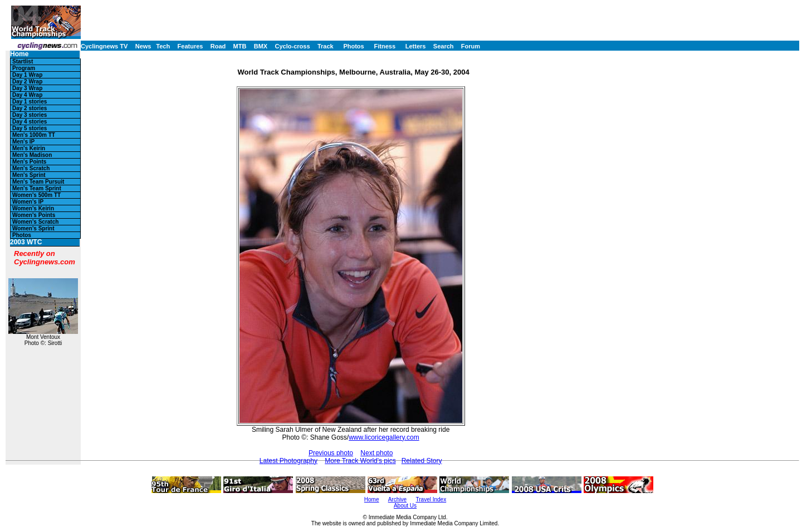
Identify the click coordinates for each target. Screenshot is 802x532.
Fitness (385, 46)
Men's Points (29, 162)
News (143, 46)
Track (326, 46)
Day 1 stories (30, 102)
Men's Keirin (29, 148)
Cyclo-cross (293, 46)
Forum (471, 46)
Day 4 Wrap (27, 95)
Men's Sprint (29, 175)
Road (218, 46)
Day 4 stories (30, 122)
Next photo (376, 453)
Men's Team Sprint (37, 188)
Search (444, 46)
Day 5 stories (30, 128)
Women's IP (28, 202)
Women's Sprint (33, 228)
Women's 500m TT (36, 195)
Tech (163, 46)
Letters (416, 46)
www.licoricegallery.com (384, 437)
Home (19, 54)
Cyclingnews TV (104, 46)
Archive (397, 499)
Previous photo (331, 453)
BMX (261, 46)
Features (190, 46)
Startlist (23, 61)
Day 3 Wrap (27, 88)
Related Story (422, 461)
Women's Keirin (33, 208)
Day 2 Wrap (27, 82)
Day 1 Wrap (27, 75)
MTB (240, 46)
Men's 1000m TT (34, 135)
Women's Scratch (35, 222)
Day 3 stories (30, 115)
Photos (353, 46)
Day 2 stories (30, 108)
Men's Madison (32, 155)
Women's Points (34, 215)
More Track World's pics (360, 461)
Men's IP (23, 142)
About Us (405, 506)
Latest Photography (288, 461)
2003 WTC (26, 242)
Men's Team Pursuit (38, 182)
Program (24, 68)
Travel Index (431, 499)
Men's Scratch (31, 168)
